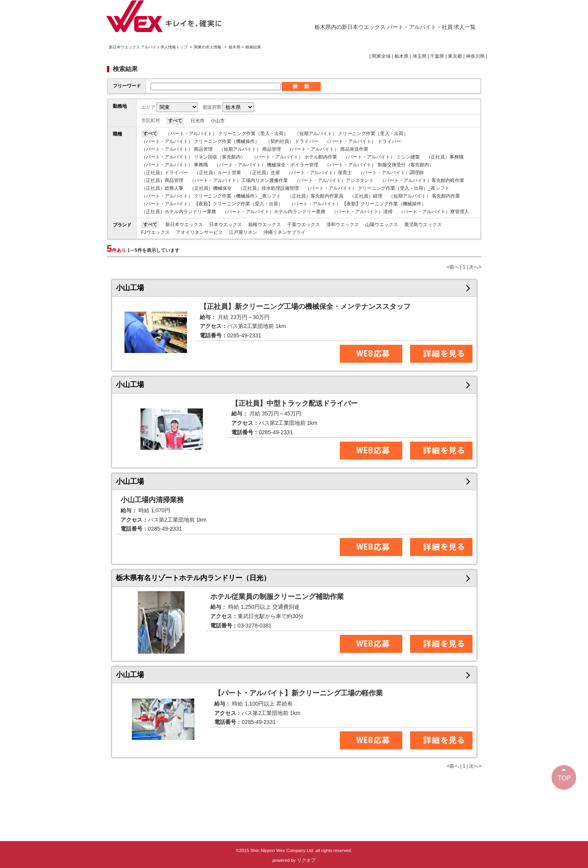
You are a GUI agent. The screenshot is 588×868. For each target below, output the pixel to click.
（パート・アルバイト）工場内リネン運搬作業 (239, 180)
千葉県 (437, 56)
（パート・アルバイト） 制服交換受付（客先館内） (379, 165)
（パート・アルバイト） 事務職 (175, 165)
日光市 (197, 121)
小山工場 (130, 288)
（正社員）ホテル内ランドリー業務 (179, 212)
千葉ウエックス (304, 225)
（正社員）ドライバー (165, 173)
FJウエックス (155, 232)
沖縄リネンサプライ (284, 232)
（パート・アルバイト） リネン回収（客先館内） (193, 157)
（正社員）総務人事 (162, 188)
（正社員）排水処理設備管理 (268, 188)
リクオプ (306, 860)
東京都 (455, 56)
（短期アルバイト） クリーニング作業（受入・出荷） (351, 134)
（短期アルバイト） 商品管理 (250, 149)
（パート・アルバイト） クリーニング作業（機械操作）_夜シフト (211, 196)
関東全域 (381, 56)
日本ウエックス (226, 225)
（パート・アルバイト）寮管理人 (434, 212)
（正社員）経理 (366, 196)
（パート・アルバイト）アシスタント (334, 180)
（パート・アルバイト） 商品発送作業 (328, 149)
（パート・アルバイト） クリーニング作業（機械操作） (200, 141)
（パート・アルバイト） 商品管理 (177, 149)
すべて (175, 121)
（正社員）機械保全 (211, 188)
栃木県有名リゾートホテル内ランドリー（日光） (193, 578)
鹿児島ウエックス (423, 225)
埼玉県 (419, 56)
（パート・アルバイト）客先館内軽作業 (422, 180)
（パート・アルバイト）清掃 (362, 212)
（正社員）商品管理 (162, 180)
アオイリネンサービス (199, 232)
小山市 (218, 121)
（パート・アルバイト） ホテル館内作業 (294, 157)
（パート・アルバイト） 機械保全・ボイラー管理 (266, 165)
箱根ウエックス (265, 225)
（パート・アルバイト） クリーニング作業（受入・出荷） (227, 134)
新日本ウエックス (184, 225)
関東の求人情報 (208, 47)
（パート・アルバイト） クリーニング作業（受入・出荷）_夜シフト (377, 188)
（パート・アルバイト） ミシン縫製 (381, 157)
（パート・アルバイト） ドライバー (363, 141)
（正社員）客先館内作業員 (315, 196)
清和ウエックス (343, 225)
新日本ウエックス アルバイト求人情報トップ (148, 47)
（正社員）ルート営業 (218, 173)
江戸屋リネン (243, 232)
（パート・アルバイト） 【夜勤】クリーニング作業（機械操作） (358, 204)
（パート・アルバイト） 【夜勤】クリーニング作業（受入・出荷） (212, 204)
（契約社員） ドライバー (292, 141)
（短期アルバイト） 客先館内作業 (424, 196)
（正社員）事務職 (445, 157)
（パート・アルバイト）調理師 (391, 173)
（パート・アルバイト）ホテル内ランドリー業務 (274, 212)
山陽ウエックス (382, 225)
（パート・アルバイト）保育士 (319, 173)
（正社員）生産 (264, 173)
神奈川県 (475, 56)
